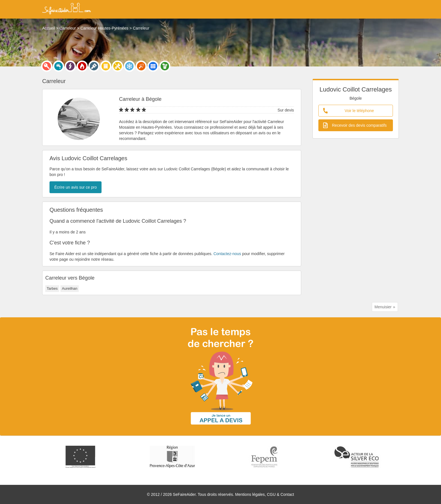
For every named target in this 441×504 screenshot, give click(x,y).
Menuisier (383, 307)
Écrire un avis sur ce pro (76, 187)
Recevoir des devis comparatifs (355, 125)
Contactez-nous (227, 254)
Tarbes (52, 288)
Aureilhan (70, 288)
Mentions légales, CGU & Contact (265, 494)
